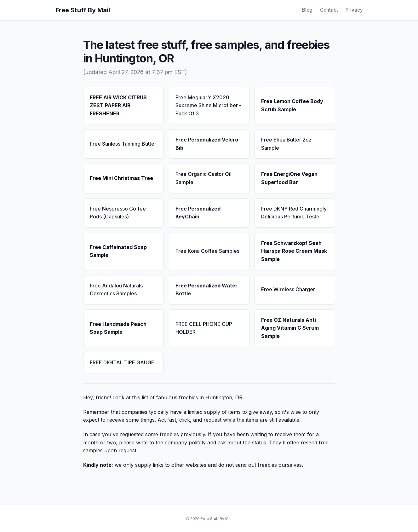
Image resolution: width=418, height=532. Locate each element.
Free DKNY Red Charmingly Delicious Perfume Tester (294, 213)
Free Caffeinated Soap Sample (118, 251)
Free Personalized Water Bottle (206, 290)
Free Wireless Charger (288, 289)
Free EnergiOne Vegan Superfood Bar (289, 178)
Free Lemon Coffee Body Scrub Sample (292, 105)
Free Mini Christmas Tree (121, 178)
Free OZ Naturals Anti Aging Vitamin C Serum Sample (290, 328)
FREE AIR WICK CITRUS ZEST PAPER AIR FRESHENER (118, 105)
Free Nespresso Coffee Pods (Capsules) (118, 213)
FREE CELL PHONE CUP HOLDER (204, 328)
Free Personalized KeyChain (198, 213)
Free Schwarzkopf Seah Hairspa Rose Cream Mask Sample (294, 251)
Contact (329, 10)
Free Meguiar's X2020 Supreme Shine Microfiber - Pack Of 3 (208, 105)
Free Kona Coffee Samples (207, 251)
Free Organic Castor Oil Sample (203, 178)
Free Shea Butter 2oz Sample (286, 144)
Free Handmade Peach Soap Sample (118, 328)
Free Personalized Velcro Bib (207, 144)
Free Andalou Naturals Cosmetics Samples (116, 290)
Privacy (354, 10)
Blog (307, 10)
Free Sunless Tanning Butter (123, 144)
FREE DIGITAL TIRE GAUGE (122, 362)
